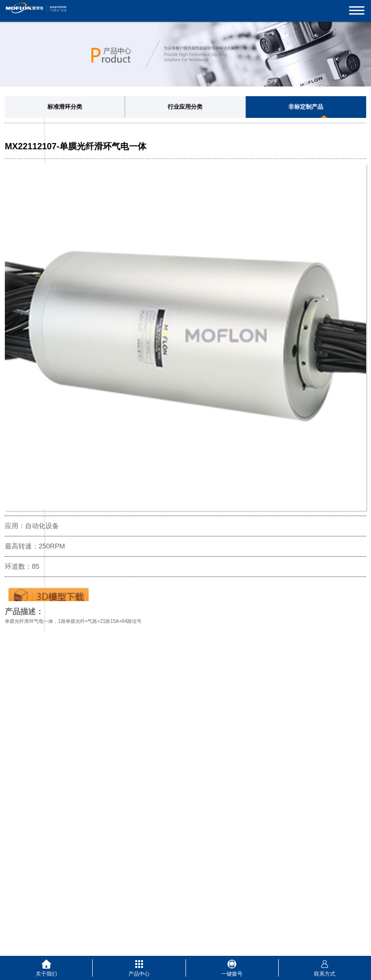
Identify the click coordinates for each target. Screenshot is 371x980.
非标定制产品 (306, 107)
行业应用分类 (185, 107)
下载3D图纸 (49, 594)
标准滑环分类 (65, 107)
